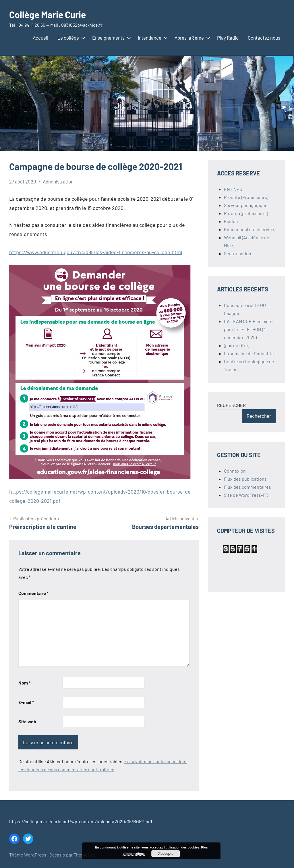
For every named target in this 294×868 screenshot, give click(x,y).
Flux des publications (245, 479)
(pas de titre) (237, 345)
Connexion (235, 471)
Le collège (70, 38)
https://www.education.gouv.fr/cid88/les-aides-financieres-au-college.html (96, 252)
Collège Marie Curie (48, 14)
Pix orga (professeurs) (246, 213)
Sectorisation (238, 253)
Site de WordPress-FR (246, 495)
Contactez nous (264, 38)
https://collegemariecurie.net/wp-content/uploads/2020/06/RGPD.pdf (81, 821)
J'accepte (166, 854)
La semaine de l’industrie (249, 353)
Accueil (40, 38)
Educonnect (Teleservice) (250, 229)
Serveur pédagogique (246, 205)
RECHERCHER (231, 405)
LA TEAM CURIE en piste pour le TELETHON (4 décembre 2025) (248, 329)
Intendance (152, 38)
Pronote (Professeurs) (246, 197)
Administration (58, 181)
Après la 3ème (191, 38)
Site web (27, 721)
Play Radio (228, 38)
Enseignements (110, 38)
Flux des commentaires (247, 487)
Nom (24, 683)
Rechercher (259, 416)
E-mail (26, 702)
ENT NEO (233, 189)
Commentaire (33, 593)
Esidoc (231, 221)
